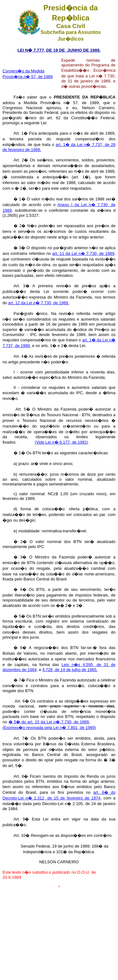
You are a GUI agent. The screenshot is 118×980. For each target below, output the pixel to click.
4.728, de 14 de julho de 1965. (70, 670)
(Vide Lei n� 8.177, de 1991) (62, 442)
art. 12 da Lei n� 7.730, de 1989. (39, 303)
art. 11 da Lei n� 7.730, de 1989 (83, 253)
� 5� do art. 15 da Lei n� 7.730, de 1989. (49, 722)
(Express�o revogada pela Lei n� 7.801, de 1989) (49, 728)
